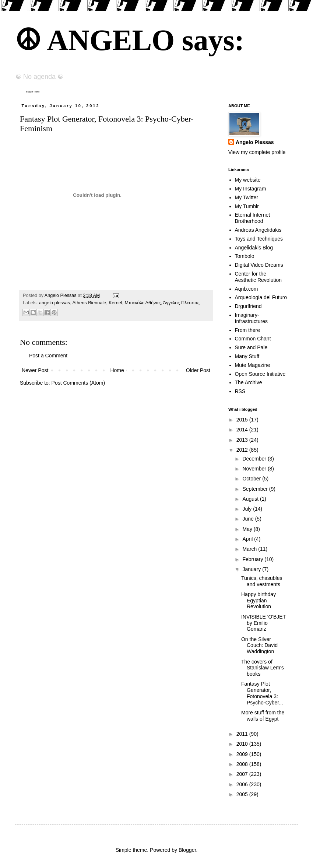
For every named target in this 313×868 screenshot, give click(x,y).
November (255, 469)
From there (247, 330)
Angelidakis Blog (254, 248)
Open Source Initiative (260, 374)
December (255, 459)
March (250, 549)
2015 (243, 420)
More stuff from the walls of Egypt (263, 716)
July (248, 509)
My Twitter (247, 197)
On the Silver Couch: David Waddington (259, 645)
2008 (243, 764)
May (248, 529)
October (252, 479)
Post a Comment (48, 356)
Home (117, 370)
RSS (240, 391)
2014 (243, 430)
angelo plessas (54, 303)
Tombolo (245, 256)
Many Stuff (247, 356)
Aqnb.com (247, 289)
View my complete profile (257, 152)
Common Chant (253, 339)
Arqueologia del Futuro (261, 297)
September (256, 489)
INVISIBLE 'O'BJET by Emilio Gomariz (263, 623)
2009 (243, 754)
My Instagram (251, 189)
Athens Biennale (89, 303)
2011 (243, 734)
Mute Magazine (253, 365)
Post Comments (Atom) (78, 383)
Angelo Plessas (61, 295)
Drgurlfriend (248, 306)
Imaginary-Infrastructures (251, 318)
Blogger (187, 850)
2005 (243, 794)
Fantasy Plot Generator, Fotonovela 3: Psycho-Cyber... (262, 693)
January (252, 569)
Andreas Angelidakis (258, 230)
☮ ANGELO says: (129, 40)
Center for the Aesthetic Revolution (259, 277)
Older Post (198, 370)
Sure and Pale (251, 347)
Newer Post (35, 370)
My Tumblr (247, 206)
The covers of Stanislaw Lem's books (263, 668)
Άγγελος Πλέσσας (181, 303)
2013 (243, 440)
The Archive (249, 382)
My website (248, 180)
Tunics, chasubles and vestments (262, 581)
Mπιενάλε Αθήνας (143, 303)
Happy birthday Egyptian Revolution (259, 601)
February (253, 559)
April (248, 539)
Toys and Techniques (259, 239)
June (249, 519)
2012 (243, 450)
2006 (243, 784)
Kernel (115, 303)
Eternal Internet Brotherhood (253, 218)
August (251, 499)
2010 (243, 744)
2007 (243, 774)
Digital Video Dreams (259, 265)
